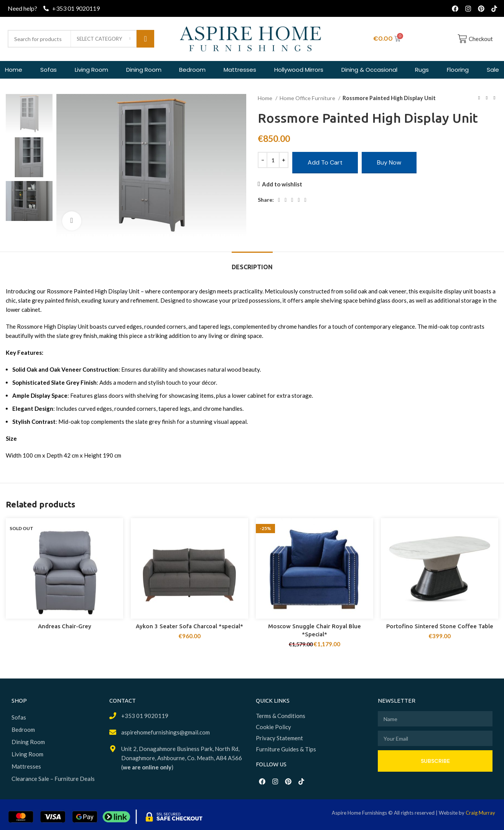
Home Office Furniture (308, 98)
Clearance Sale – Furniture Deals (53, 779)
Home (266, 98)
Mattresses (240, 70)
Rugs (422, 70)
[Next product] (494, 98)
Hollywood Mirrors (299, 70)
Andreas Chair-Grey (65, 626)
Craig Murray (480, 813)
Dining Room (144, 70)
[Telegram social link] (306, 200)
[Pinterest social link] (292, 200)
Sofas (49, 70)
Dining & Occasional (369, 70)
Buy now (389, 162)
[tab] (252, 263)
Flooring (458, 70)
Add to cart (325, 162)
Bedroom (192, 70)
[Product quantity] (273, 160)
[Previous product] (479, 98)
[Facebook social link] (279, 200)
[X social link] (286, 200)
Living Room (91, 70)
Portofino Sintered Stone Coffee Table (440, 626)
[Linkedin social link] (299, 200)
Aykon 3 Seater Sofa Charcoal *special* (189, 626)
